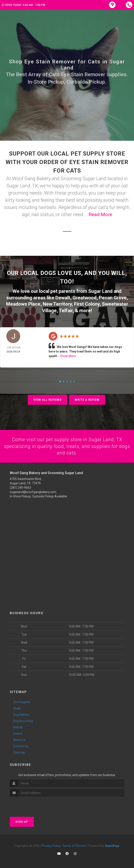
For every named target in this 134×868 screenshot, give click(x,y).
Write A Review (87, 399)
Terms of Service (74, 845)
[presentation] (33, 804)
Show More (68, 355)
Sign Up (22, 821)
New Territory (57, 303)
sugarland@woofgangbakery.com (33, 492)
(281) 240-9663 (20, 487)
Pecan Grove (113, 297)
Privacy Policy (51, 845)
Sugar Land (100, 291)
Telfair (66, 310)
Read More (100, 214)
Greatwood (84, 297)
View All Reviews (48, 399)
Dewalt (63, 297)
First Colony (87, 303)
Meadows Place (23, 303)
